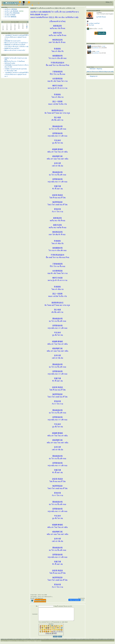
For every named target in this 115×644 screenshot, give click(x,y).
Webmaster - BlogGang (96, 69)
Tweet (82, 600)
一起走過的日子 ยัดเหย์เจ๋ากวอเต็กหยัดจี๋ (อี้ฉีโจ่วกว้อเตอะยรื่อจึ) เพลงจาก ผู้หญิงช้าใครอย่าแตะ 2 (16, 37)
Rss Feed (90, 25)
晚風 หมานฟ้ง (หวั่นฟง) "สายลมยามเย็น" (15, 50)
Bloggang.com (94, 76)
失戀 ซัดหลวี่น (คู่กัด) (10, 63)
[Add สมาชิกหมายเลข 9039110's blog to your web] (100, 72)
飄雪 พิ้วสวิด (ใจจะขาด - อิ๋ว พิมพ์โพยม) (15, 61)
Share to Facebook (74, 600)
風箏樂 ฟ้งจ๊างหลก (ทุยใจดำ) (12, 48)
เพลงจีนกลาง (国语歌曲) (11, 9)
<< (2, 22)
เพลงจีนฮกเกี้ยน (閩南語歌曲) (12, 13)
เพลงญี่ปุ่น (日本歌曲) (10, 15)
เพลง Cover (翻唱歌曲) (10, 17)
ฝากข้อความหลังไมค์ (93, 23)
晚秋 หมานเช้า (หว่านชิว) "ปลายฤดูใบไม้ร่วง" (16, 43)
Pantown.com (19, 643)
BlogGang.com (30, 643)
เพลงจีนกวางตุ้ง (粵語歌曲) (11, 11)
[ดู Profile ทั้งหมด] (101, 17)
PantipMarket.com (11, 643)
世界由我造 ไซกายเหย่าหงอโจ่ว (13, 41)
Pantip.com (3, 643)
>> (28, 22)
